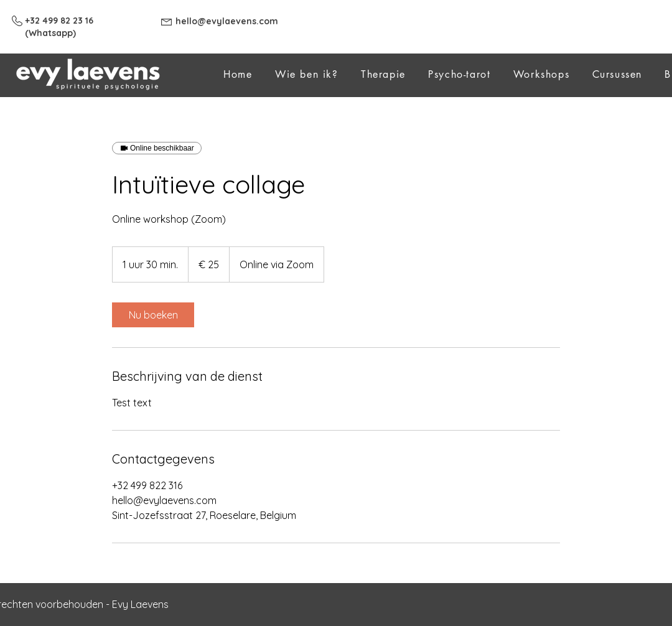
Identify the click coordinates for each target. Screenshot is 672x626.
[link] (153, 315)
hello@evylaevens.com (227, 21)
